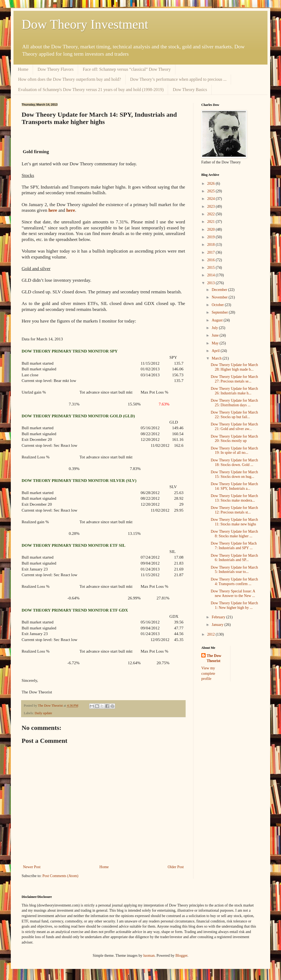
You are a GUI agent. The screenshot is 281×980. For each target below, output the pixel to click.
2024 (212, 199)
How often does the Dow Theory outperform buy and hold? (70, 79)
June (215, 335)
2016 (212, 260)
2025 (212, 191)
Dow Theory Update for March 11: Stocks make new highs (234, 522)
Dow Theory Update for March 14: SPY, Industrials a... (234, 486)
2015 (212, 268)
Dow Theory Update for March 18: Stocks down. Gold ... (234, 462)
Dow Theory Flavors (56, 69)
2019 (212, 237)
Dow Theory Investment (85, 24)
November (220, 297)
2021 (212, 222)
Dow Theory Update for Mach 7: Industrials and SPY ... (234, 546)
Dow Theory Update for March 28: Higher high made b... (234, 367)
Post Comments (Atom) (60, 876)
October (218, 305)
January (218, 625)
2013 (212, 283)
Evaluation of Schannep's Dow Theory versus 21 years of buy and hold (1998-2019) (91, 90)
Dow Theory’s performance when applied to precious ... (178, 79)
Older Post (176, 867)
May (215, 343)
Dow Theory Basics (190, 90)
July (215, 328)
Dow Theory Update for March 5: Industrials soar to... (234, 570)
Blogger (181, 956)
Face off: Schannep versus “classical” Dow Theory (127, 69)
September (220, 312)
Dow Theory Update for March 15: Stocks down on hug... (234, 474)
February (219, 617)
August (218, 320)
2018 (212, 245)
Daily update (43, 713)
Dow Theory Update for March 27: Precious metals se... (234, 379)
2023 (212, 207)
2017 (212, 252)
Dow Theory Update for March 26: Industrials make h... (234, 391)
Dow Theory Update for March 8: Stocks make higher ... (234, 534)
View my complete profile (208, 673)
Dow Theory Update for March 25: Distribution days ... (234, 403)
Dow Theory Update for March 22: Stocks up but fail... (234, 415)
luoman (149, 956)
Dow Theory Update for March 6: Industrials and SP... (234, 558)
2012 (212, 634)
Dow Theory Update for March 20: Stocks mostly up (234, 439)
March (217, 358)
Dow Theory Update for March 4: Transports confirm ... (234, 582)
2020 (212, 229)
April (216, 351)
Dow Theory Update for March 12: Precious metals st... (234, 510)
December (220, 290)
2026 (212, 184)
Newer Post (32, 867)
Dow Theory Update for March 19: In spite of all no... (234, 451)
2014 (212, 275)
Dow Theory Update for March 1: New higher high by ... (234, 605)
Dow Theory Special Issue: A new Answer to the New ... (233, 593)
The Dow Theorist (214, 658)
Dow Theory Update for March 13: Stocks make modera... (234, 498)
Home (23, 69)
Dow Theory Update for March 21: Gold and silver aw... (234, 427)
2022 (212, 214)
